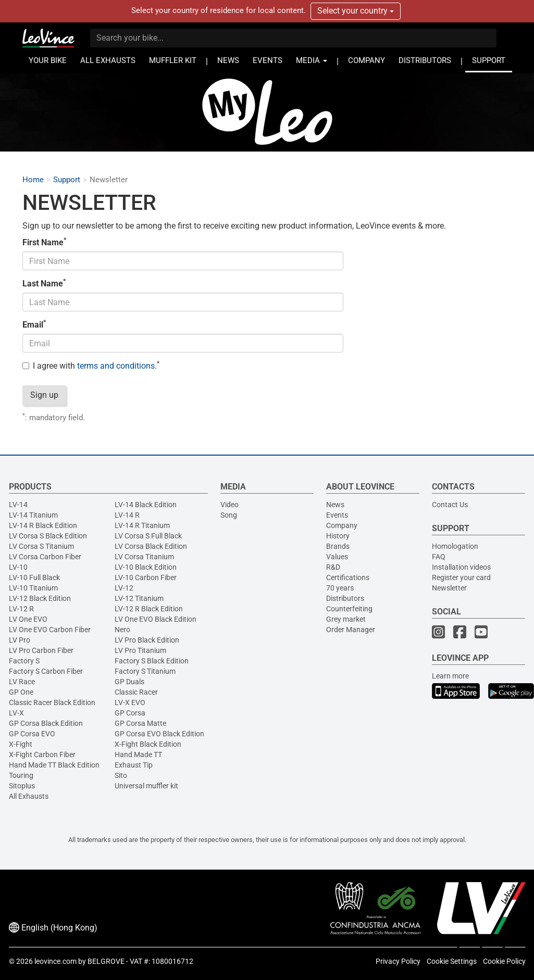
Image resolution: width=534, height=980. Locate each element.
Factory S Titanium (145, 671)
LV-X (16, 713)
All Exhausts (29, 796)
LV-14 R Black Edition (43, 525)
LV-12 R (21, 609)
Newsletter (449, 588)
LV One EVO (28, 619)
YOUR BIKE (48, 61)
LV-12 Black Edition (40, 598)
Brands (338, 546)
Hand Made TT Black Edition (54, 765)
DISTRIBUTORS (425, 61)
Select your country (356, 11)
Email (34, 324)
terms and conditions (116, 366)
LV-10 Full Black (34, 577)
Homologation (455, 546)
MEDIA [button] (312, 61)
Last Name (44, 283)
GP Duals (129, 682)
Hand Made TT (138, 755)
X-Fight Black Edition (148, 744)
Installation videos (461, 567)
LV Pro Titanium (140, 650)
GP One (21, 692)
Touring (21, 775)
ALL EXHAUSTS (108, 61)
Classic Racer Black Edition (52, 702)
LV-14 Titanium (33, 515)
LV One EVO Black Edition (156, 619)
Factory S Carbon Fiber (46, 671)
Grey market (346, 619)
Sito (121, 775)
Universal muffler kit (146, 786)
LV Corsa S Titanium (41, 546)
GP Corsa (130, 713)
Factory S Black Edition (152, 661)
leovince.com (55, 961)
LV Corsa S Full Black (148, 536)
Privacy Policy (398, 961)
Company (342, 525)
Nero (122, 630)
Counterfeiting (349, 609)
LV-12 (124, 588)
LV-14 (18, 505)
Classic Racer (136, 692)
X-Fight (21, 744)
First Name (44, 242)
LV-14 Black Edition (146, 505)
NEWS (228, 61)
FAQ (439, 557)
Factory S (24, 661)
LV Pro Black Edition (147, 640)
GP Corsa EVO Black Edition (159, 734)
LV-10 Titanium (33, 588)
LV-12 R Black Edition (149, 609)
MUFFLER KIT (173, 61)
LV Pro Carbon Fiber (41, 650)
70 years (340, 588)
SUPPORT (489, 61)
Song (229, 515)
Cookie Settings (452, 961)
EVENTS (268, 61)
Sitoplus (22, 786)
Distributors (345, 598)
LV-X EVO (130, 702)
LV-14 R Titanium (142, 525)
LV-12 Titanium (139, 598)
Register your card (461, 577)
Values (337, 557)
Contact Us (450, 505)
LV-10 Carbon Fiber (146, 577)
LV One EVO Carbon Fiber (50, 630)
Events (337, 515)
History (338, 536)
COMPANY (367, 61)
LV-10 (18, 567)
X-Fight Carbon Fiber (42, 755)
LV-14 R (127, 515)
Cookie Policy (504, 961)
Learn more (450, 676)
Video (229, 505)
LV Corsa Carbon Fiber (45, 557)
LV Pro (20, 640)
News (335, 505)
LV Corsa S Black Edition (48, 536)
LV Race (22, 682)
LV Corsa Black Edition (151, 546)
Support (67, 180)
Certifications (348, 577)
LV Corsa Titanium (144, 557)
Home (33, 180)
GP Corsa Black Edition (46, 723)
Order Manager (351, 630)
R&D (333, 567)
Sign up (44, 395)
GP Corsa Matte (140, 723)
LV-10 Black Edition (146, 567)
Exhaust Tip (134, 765)
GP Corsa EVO (32, 734)
